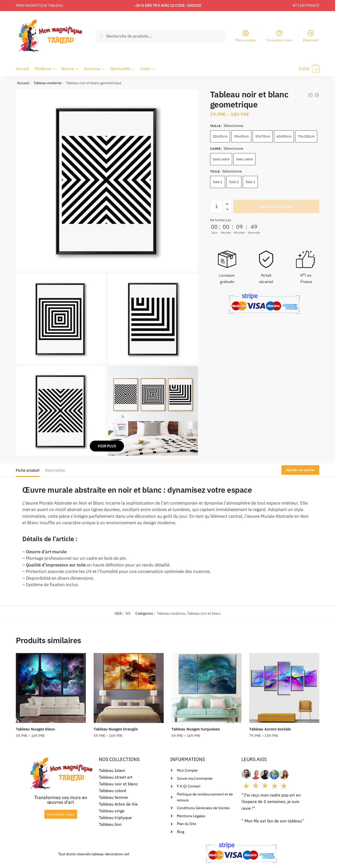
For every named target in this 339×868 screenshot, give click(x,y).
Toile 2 (234, 182)
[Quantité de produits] (217, 206)
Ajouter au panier (276, 206)
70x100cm (306, 136)
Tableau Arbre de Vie (118, 804)
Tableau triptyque (115, 817)
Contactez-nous (279, 36)
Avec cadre (244, 159)
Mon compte (246, 36)
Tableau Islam (112, 770)
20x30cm (220, 136)
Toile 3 (250, 182)
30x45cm (241, 136)
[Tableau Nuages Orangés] (129, 688)
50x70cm (263, 136)
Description (55, 470)
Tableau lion (110, 824)
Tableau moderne (48, 83)
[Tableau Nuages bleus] (51, 688)
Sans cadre (221, 159)
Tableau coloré (113, 791)
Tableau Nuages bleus (35, 729)
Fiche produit (28, 470)
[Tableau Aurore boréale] (284, 688)
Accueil (23, 83)
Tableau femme (113, 797)
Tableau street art (116, 777)
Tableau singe (112, 811)
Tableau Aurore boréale (270, 729)
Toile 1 (218, 182)
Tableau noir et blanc (204, 613)
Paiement (311, 36)
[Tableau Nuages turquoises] (206, 688)
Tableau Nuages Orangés (116, 729)
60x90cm (284, 136)
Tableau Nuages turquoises (196, 729)
